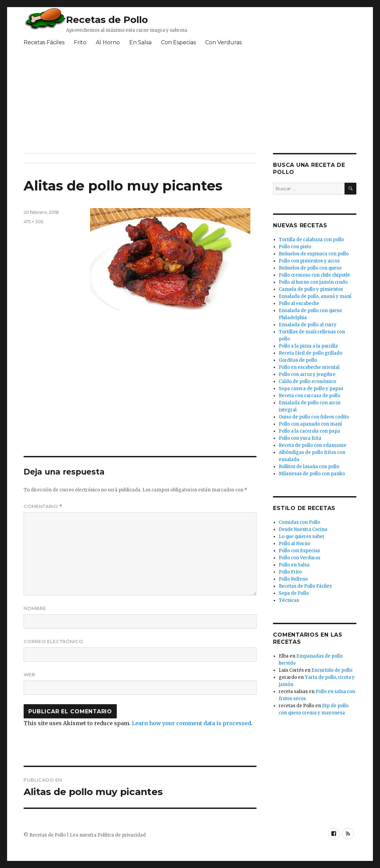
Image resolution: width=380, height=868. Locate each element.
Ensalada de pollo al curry (308, 325)
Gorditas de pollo (298, 360)
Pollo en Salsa (294, 565)
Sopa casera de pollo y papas (311, 389)
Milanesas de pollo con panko (312, 474)
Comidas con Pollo (299, 522)
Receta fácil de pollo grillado (310, 353)
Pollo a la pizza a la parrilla (308, 346)
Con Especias (178, 42)
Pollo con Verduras (300, 558)
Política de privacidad (122, 835)
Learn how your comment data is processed (192, 723)
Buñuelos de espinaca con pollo (314, 254)
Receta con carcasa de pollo (309, 396)
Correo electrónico (53, 641)
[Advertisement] (187, 102)
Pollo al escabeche (299, 303)
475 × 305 (33, 222)
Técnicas (289, 600)
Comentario (43, 506)
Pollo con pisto (295, 247)
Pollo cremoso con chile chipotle (314, 275)
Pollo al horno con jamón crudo (313, 282)
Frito (80, 42)
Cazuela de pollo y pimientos (311, 289)
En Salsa (140, 42)
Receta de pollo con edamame (313, 445)
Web (30, 674)
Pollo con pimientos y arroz (309, 261)
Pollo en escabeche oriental (309, 367)
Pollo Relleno (293, 579)
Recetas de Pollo (107, 20)
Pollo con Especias (299, 551)
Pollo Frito (290, 572)
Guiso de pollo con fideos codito (314, 417)
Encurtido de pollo (332, 670)
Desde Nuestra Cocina (303, 529)
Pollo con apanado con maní (310, 424)
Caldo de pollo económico (307, 381)
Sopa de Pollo (294, 593)
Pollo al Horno (294, 544)
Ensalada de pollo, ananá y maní (315, 296)
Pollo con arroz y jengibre (307, 374)
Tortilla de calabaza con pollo (311, 240)
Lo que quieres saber (302, 537)
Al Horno (108, 42)
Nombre (35, 608)
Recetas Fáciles (44, 42)
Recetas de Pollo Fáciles (305, 586)
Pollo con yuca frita (300, 438)
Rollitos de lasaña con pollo (309, 467)
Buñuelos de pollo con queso (310, 268)
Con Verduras (223, 42)
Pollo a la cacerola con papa (309, 431)
